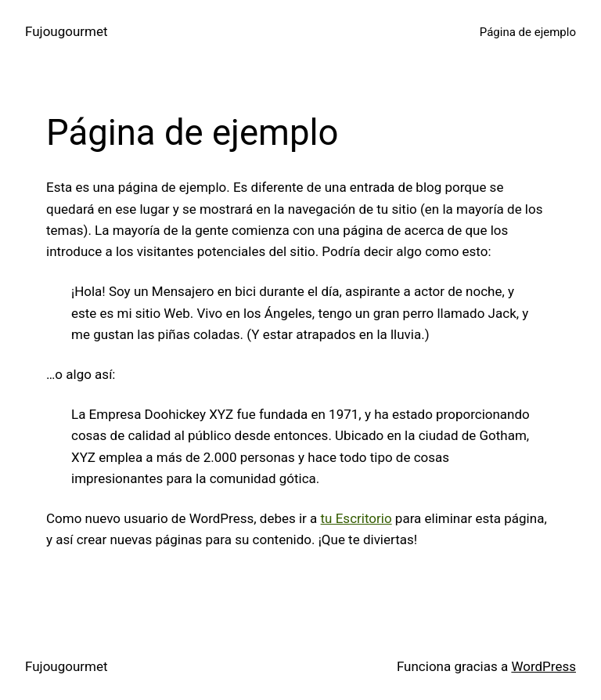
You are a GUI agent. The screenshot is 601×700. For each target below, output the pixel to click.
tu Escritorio (356, 518)
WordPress (543, 666)
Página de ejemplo (528, 32)
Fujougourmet (67, 31)
